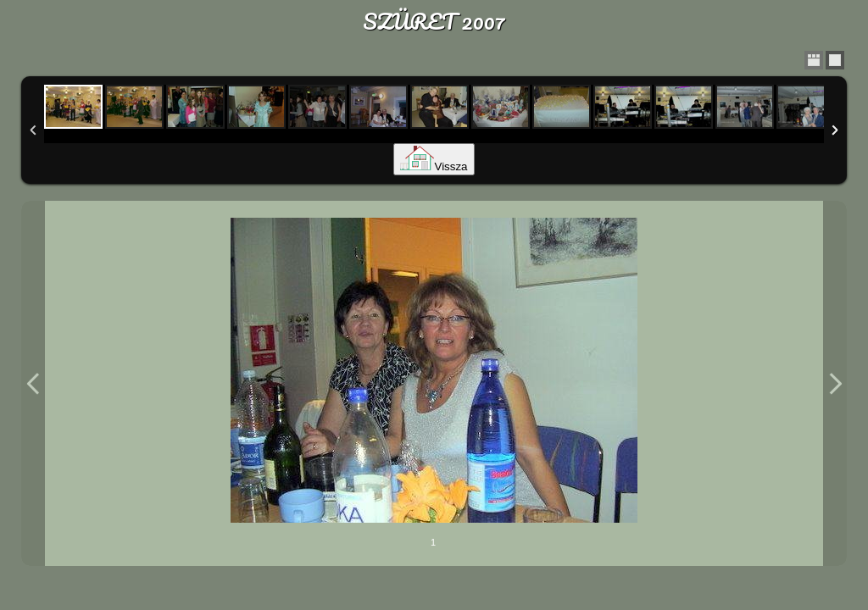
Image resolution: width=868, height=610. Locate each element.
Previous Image (33, 383)
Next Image (835, 383)
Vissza (434, 166)
